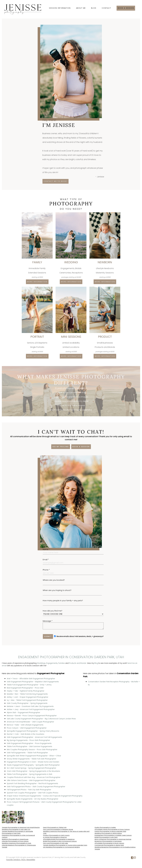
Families (61, 663)
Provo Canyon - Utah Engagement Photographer (27, 728)
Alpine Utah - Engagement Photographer (23, 713)
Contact (106, 8)
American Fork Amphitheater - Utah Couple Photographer (30, 722)
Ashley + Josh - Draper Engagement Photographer (28, 697)
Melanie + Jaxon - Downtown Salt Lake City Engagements (30, 706)
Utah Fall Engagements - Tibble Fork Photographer (27, 753)
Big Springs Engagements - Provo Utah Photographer (28, 740)
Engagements (52, 663)
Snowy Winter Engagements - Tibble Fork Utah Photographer (31, 759)
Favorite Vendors (13, 860)
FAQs (23, 860)
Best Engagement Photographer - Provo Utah (25, 688)
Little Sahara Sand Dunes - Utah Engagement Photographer (31, 780)
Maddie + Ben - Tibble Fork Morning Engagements (27, 694)
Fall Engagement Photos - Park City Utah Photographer (29, 790)
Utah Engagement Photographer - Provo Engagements (29, 743)
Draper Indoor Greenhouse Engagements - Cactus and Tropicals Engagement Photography (45, 796)
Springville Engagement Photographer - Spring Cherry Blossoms (33, 731)
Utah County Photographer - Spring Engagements (27, 703)
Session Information (60, 8)
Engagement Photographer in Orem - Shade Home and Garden (33, 762)
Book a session (126, 8)
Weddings (41, 663)
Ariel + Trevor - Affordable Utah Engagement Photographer (31, 679)
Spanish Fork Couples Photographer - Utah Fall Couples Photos (33, 793)
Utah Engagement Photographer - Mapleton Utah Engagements (33, 682)
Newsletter (31, 860)
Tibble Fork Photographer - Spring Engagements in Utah (30, 774)
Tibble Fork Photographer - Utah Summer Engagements (29, 746)
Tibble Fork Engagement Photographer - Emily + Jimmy (29, 685)
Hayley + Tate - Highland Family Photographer (26, 691)
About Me (81, 8)
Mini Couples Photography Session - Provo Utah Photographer (32, 750)
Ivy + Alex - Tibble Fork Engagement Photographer (27, 700)
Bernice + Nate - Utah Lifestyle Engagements (25, 725)
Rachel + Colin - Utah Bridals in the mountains (25, 734)
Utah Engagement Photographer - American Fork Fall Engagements (34, 737)
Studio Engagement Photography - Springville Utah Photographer (33, 765)
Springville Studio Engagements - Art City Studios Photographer (33, 799)
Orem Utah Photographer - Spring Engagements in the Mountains (33, 771)
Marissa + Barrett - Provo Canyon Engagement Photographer (32, 716)
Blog (94, 8)
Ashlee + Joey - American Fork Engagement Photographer (31, 709)
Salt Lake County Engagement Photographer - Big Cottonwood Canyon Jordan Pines (41, 719)
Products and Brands (78, 663)
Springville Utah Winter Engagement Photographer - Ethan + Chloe (34, 756)
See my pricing (61, 447)
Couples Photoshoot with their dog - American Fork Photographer (34, 777)
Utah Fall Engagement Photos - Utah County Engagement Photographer (36, 787)
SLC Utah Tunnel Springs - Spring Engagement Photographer (31, 768)
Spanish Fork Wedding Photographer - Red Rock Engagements (32, 784)
